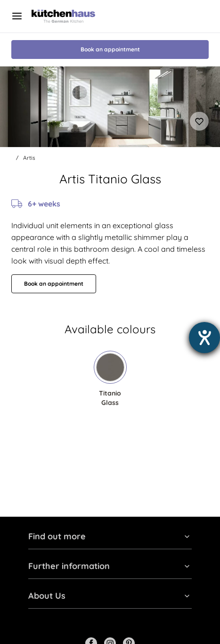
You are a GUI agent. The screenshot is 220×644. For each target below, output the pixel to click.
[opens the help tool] (204, 338)
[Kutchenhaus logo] (63, 16)
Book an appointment (110, 49)
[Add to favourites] (199, 121)
